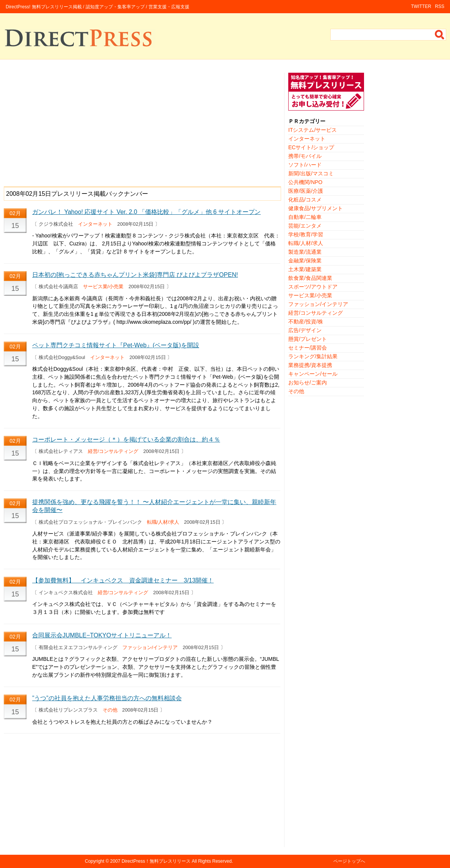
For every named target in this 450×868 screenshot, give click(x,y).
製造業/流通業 (305, 252)
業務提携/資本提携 (310, 365)
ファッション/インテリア (150, 647)
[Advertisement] (142, 126)
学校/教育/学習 (306, 234)
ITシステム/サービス (312, 130)
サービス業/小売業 (103, 286)
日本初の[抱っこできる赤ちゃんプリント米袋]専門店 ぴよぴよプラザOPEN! (135, 275)
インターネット (95, 224)
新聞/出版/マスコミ (311, 173)
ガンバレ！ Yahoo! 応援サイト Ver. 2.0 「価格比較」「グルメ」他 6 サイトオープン (146, 212)
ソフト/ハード (305, 165)
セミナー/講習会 (308, 348)
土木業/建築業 (305, 269)
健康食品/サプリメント (316, 208)
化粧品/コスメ (305, 200)
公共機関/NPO (305, 182)
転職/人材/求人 (163, 522)
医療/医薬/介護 (306, 191)
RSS (440, 6)
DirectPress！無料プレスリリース (156, 861)
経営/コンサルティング (113, 451)
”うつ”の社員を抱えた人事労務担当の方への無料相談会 (107, 698)
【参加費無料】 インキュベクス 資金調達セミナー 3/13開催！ (123, 580)
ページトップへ (349, 861)
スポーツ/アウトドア (313, 287)
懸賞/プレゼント (308, 339)
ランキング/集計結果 (313, 356)
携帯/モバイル (305, 156)
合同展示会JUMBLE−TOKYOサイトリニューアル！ (102, 635)
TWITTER (421, 6)
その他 (110, 710)
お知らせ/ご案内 (308, 382)
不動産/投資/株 (306, 322)
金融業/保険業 (305, 261)
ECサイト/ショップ (311, 147)
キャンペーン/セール (313, 374)
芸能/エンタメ (305, 226)
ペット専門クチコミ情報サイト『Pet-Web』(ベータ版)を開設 (116, 345)
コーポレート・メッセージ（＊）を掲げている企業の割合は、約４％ (126, 439)
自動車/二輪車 (305, 217)
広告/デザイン (305, 330)
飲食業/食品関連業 (310, 278)
